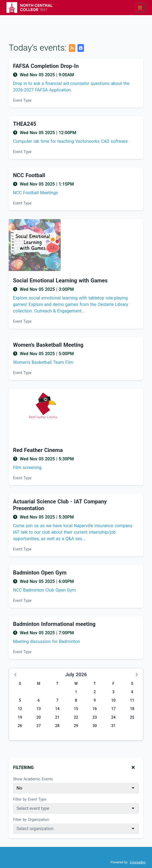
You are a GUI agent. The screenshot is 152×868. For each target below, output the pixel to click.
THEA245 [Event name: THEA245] (25, 124)
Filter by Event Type (30, 799)
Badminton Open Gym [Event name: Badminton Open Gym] (40, 573)
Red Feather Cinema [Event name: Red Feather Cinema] (38, 450)
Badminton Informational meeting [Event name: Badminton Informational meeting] (54, 624)
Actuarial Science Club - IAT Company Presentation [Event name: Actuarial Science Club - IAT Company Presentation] (60, 505)
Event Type (22, 100)
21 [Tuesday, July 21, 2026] (57, 717)
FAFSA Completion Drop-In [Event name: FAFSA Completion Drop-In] (46, 66)
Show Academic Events (33, 779)
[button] (16, 674)
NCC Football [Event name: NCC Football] (29, 175)
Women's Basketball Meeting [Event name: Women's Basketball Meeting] (48, 345)
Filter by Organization (31, 820)
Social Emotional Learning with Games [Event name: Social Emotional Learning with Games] (60, 280)
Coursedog (138, 862)
